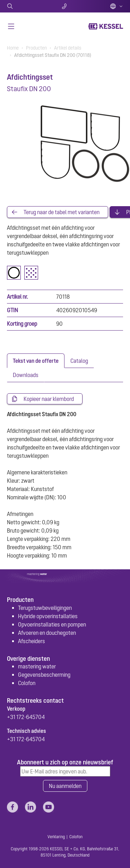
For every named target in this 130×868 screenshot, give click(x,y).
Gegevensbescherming (44, 675)
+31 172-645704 (26, 717)
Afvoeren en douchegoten (47, 633)
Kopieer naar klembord (49, 399)
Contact (65, 6)
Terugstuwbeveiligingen (45, 608)
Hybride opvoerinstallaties (48, 616)
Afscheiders (32, 641)
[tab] (36, 361)
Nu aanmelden (65, 786)
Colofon (27, 683)
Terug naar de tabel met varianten (62, 212)
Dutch (116, 6)
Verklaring (56, 837)
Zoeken (26, 6)
